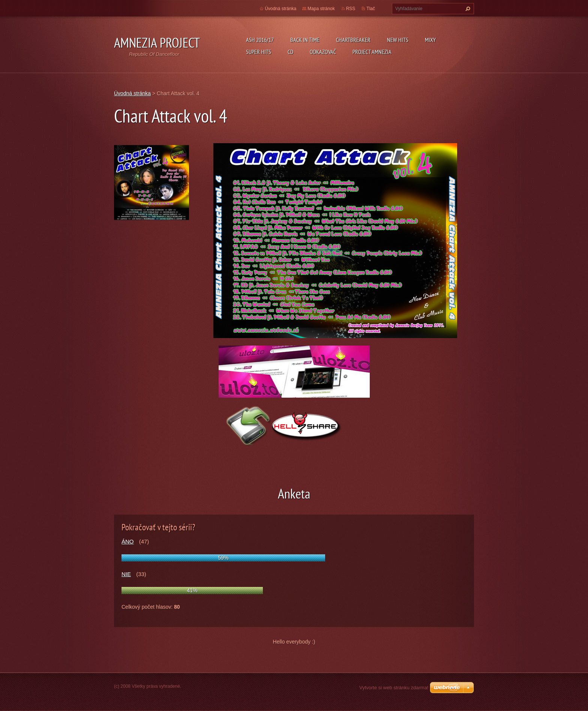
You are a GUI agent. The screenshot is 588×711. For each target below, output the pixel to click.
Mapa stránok (321, 9)
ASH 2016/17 (260, 40)
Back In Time (305, 40)
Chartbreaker (353, 40)
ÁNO (127, 541)
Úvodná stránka (280, 9)
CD (290, 52)
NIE (126, 574)
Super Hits (259, 52)
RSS (351, 9)
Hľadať (467, 9)
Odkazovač (323, 52)
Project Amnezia (372, 52)
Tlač (371, 9)
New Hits (398, 40)
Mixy (430, 40)
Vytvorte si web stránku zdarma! (394, 688)
